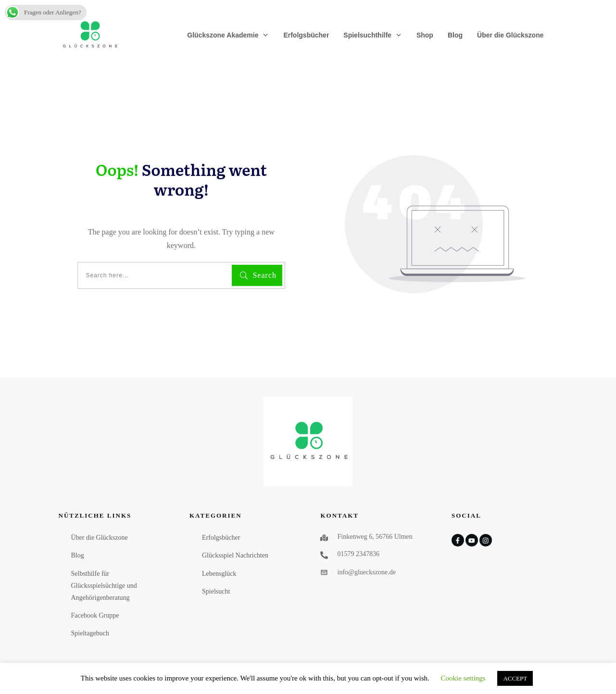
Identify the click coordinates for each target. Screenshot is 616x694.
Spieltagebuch (90, 633)
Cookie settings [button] (463, 678)
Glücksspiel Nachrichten (235, 555)
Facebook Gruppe (95, 615)
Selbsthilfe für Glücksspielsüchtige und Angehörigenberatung (104, 586)
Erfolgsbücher (221, 538)
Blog (78, 555)
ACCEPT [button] (515, 678)
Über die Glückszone (100, 538)
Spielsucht (216, 591)
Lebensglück (219, 574)
